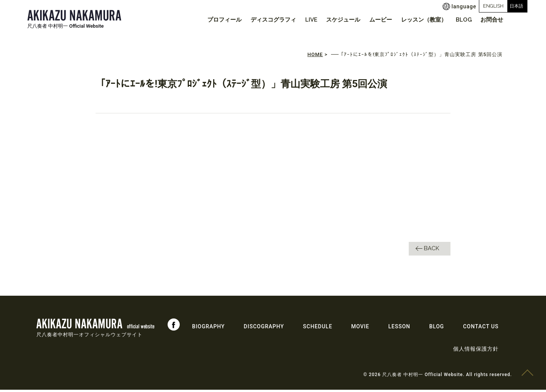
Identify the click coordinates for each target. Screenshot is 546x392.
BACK (431, 251)
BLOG (461, 20)
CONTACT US (481, 329)
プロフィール (210, 20)
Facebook (174, 327)
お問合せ (491, 20)
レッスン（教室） (419, 20)
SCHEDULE (318, 329)
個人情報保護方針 (476, 351)
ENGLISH (467, 6)
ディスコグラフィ (261, 20)
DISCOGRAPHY (264, 329)
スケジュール (335, 20)
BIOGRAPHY (209, 329)
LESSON (399, 329)
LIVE (301, 20)
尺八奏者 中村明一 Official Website (66, 26)
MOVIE (360, 329)
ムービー (374, 20)
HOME (315, 57)
